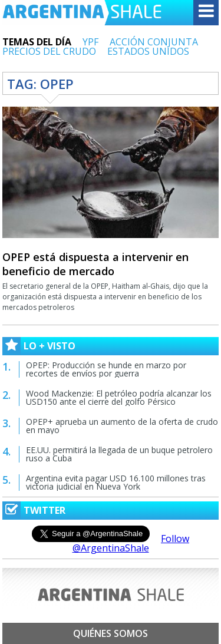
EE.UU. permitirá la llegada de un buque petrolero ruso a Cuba (119, 454)
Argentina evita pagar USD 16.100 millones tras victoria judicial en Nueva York (116, 482)
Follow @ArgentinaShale (131, 543)
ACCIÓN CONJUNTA (154, 42)
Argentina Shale (82, 13)
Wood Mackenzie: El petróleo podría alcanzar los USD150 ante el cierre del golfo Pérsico (119, 397)
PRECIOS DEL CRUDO (49, 51)
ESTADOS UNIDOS (148, 51)
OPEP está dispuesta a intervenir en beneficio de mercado (95, 264)
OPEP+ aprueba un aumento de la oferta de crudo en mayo (122, 426)
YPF (90, 42)
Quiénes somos (111, 633)
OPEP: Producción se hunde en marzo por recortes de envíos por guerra (106, 369)
